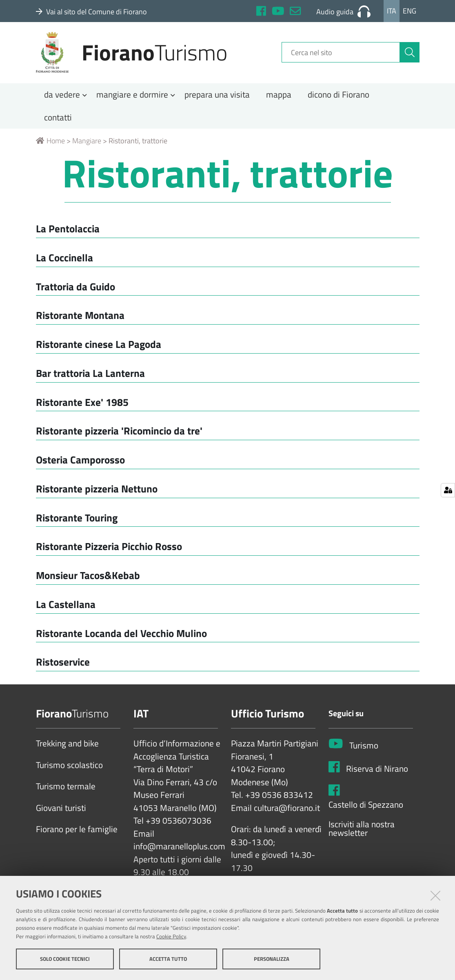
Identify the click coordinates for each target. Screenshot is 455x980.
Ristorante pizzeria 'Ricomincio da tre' (119, 434)
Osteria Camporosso (80, 463)
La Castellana (66, 607)
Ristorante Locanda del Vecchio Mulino (121, 636)
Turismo (364, 748)
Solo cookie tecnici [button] (65, 959)
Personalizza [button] (272, 959)
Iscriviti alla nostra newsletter (362, 832)
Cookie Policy (171, 936)
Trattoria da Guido (75, 289)
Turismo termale (66, 790)
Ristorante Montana (80, 318)
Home (50, 144)
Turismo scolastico (69, 768)
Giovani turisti (61, 811)
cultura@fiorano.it (287, 811)
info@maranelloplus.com (179, 850)
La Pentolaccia (68, 232)
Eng (409, 11)
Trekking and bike (67, 747)
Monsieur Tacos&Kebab (88, 578)
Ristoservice (63, 665)
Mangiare (87, 144)
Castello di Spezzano (366, 808)
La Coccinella (64, 260)
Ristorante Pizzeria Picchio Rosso (109, 549)
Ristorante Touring (77, 520)
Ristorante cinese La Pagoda (99, 347)
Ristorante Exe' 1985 (82, 405)
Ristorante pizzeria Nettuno (97, 491)
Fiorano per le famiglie (77, 833)
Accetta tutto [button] (168, 959)
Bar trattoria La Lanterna (90, 376)
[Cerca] (410, 54)
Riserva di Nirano (377, 772)
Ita (392, 11)
